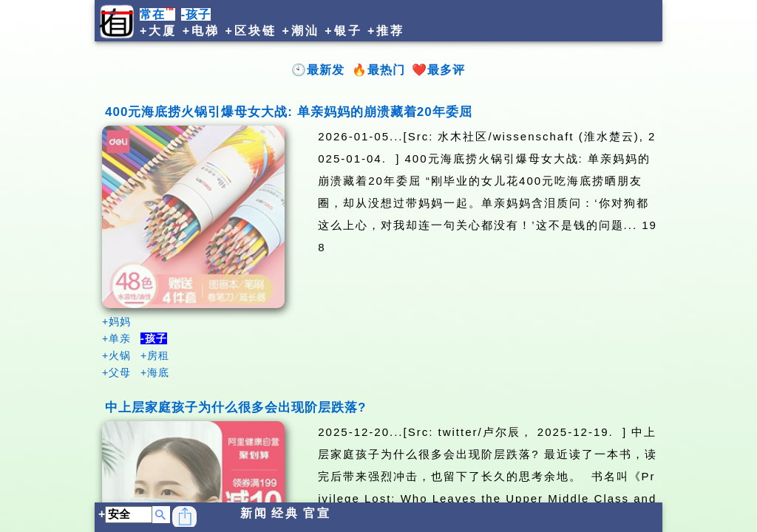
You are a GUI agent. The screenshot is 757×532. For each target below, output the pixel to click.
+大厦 (158, 31)
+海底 (155, 372)
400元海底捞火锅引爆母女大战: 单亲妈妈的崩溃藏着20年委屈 (289, 112)
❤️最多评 (438, 70)
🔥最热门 (378, 70)
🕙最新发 (318, 70)
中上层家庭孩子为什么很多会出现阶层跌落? (235, 407)
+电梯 (201, 31)
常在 (157, 14)
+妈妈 (116, 321)
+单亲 (116, 338)
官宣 (317, 513)
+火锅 (116, 355)
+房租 (155, 355)
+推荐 (386, 31)
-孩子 (196, 14)
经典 (285, 513)
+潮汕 (300, 31)
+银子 (343, 31)
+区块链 (251, 31)
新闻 (254, 513)
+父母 (116, 372)
